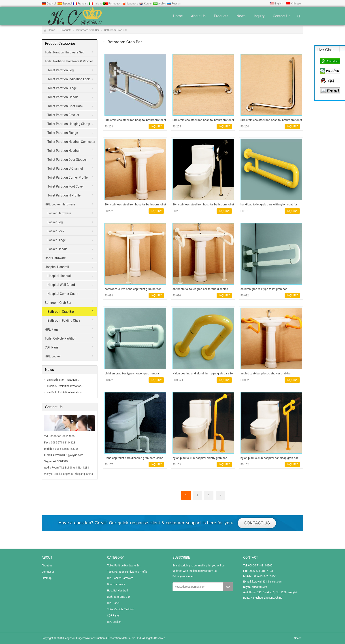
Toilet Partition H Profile (64, 195)
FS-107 (109, 465)
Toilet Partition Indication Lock (69, 79)
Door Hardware (55, 258)
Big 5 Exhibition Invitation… (63, 380)
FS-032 (245, 296)
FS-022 (109, 380)
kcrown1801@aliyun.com (68, 455)
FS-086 (177, 296)
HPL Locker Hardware (60, 204)
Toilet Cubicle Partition (61, 338)
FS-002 (245, 380)
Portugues (112, 4)
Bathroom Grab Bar (88, 30)
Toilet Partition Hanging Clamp (69, 124)
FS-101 (245, 211)
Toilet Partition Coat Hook (65, 106)
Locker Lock (56, 231)
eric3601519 (60, 461)
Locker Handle (57, 249)
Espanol (65, 4)
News (241, 16)
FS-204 (245, 127)
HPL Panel (52, 329)
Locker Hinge (57, 240)
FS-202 (109, 211)
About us (198, 16)
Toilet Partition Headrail (64, 151)
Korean (146, 4)
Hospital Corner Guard (63, 294)
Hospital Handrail (57, 267)
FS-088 (109, 296)
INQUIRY (156, 127)
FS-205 (177, 127)
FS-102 (245, 465)
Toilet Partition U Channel (65, 169)
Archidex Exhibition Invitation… (65, 386)
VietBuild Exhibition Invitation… (65, 392)
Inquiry (259, 16)
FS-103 (177, 465)
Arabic (160, 4)
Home (178, 16)
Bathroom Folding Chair (64, 321)
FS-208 (109, 127)
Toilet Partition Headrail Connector (71, 142)
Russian (174, 4)
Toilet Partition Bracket (63, 115)
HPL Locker (53, 356)
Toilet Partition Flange (63, 133)
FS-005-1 (178, 380)
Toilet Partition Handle (63, 97)
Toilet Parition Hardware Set (64, 52)
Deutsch (49, 4)
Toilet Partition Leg (61, 70)
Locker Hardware (59, 213)
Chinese (294, 4)
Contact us (282, 16)
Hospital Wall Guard (61, 285)
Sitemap (47, 578)
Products (221, 16)
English (276, 4)
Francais (80, 4)
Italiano (96, 4)
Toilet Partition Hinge (62, 88)
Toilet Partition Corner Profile (68, 177)
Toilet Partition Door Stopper (67, 160)
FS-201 (177, 211)
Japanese (130, 4)
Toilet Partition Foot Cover (66, 186)
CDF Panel (52, 347)
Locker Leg (55, 222)
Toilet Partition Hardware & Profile (68, 61)
